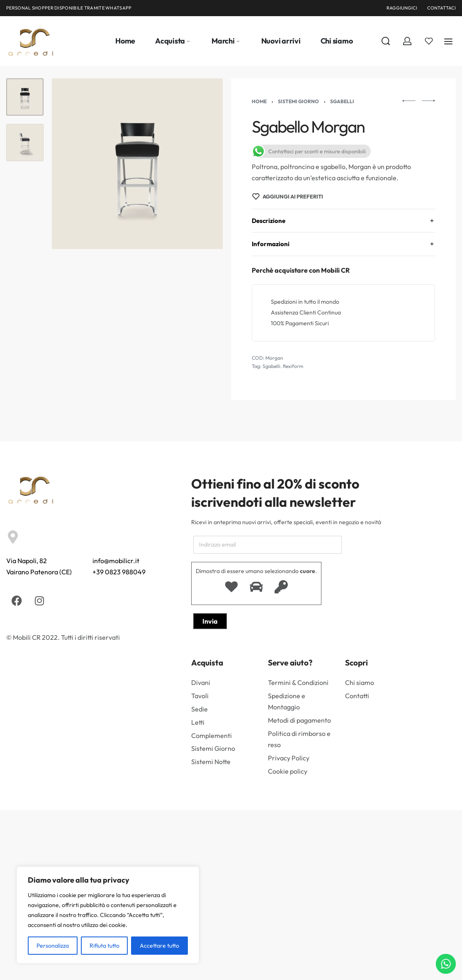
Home (259, 101)
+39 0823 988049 (119, 572)
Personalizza (53, 946)
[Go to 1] (25, 97)
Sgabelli (342, 101)
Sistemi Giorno (298, 101)
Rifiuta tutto (105, 946)
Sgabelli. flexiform (283, 366)
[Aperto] (429, 41)
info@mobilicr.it (116, 561)
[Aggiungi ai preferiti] (288, 196)
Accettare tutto (159, 946)
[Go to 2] (25, 143)
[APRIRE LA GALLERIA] (137, 164)
